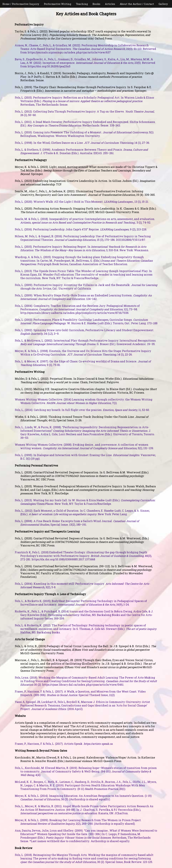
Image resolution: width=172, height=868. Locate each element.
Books (96, 4)
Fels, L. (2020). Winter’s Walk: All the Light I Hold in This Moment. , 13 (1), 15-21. (82, 202)
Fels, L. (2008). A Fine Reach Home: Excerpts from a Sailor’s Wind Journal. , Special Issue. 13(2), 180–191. (77, 523)
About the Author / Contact (137, 4)
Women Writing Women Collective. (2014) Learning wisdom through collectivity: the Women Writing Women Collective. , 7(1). (84, 401)
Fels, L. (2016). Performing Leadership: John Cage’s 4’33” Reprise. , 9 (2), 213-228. (81, 229)
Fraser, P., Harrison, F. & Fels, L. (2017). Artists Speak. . (64, 744)
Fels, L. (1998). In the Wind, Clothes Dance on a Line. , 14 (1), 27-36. (82, 143)
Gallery (163, 4)
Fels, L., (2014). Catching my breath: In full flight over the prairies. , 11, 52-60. (82, 410)
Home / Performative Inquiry (21, 4)
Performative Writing (58, 4)
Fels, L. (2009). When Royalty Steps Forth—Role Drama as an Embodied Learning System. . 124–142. (83, 297)
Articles (110, 4)
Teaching (82, 4)
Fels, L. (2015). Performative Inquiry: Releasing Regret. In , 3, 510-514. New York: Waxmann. (82, 248)
